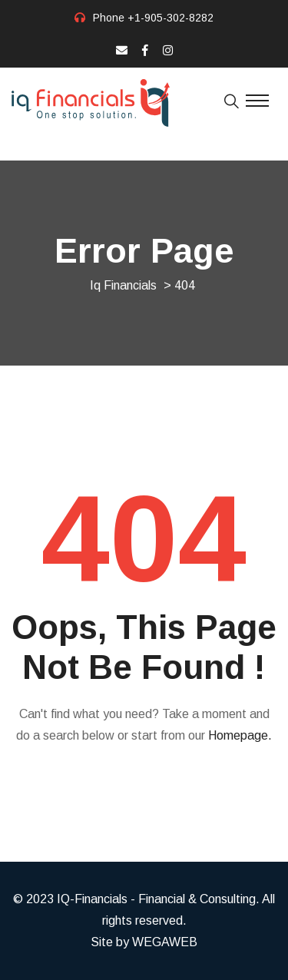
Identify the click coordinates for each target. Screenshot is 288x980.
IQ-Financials (92, 899)
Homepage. (240, 735)
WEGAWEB (165, 942)
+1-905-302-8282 (170, 18)
